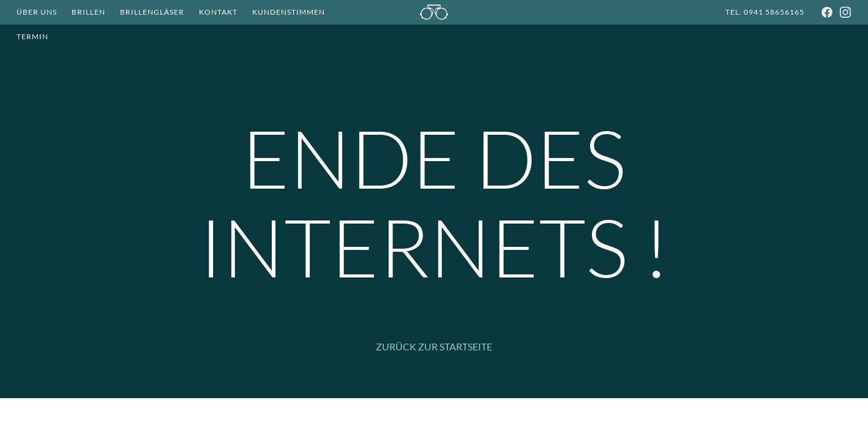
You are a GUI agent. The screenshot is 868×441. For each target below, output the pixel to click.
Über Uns (37, 12)
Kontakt (218, 12)
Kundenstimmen (289, 12)
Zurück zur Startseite (434, 346)
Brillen (88, 12)
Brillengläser (152, 12)
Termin (32, 36)
